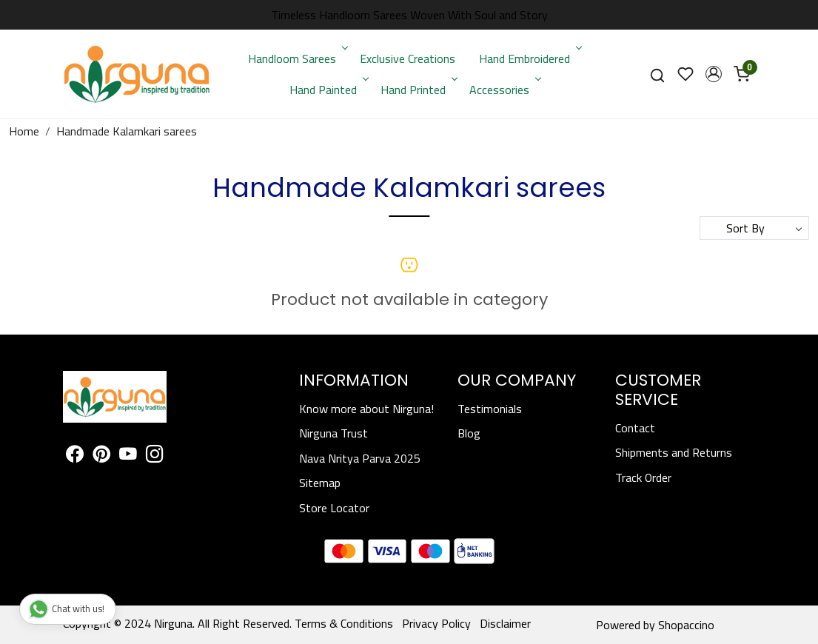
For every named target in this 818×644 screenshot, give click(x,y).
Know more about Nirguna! (366, 409)
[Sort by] (754, 228)
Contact (635, 428)
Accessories (504, 90)
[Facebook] (75, 457)
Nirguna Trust (333, 433)
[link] (657, 74)
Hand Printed (418, 90)
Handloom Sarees (297, 58)
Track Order (643, 477)
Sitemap (320, 483)
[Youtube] (128, 457)
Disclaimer (505, 623)
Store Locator (334, 508)
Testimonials (490, 409)
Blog (469, 433)
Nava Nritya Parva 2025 (360, 458)
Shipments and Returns (674, 452)
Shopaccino (686, 625)
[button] (714, 74)
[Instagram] (155, 457)
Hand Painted (328, 90)
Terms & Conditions (344, 623)
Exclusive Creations (408, 58)
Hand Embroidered (529, 58)
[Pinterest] (101, 457)
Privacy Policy (436, 623)
